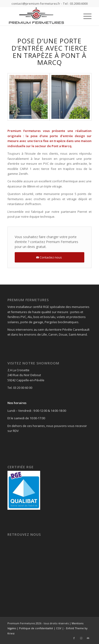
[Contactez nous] (49, 257)
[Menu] (85, 16)
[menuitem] (85, 16)
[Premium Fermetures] (41, 16)
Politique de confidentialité (36, 628)
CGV (59, 628)
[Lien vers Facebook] (74, 638)
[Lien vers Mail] (88, 638)
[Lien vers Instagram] (81, 638)
